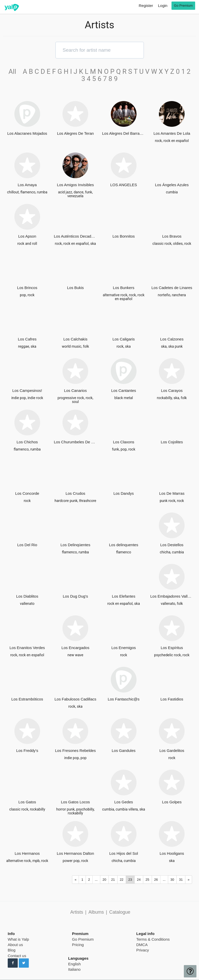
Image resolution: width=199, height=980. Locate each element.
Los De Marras (172, 493)
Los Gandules (124, 750)
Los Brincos (27, 288)
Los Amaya (27, 185)
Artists (77, 912)
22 (122, 880)
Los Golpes (172, 802)
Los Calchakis (75, 339)
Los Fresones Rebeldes (75, 750)
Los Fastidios (172, 699)
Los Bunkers (124, 288)
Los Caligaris (124, 339)
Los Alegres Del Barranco (124, 133)
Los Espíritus (172, 648)
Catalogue (120, 912)
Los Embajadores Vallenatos (172, 596)
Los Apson (27, 236)
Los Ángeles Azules (172, 185)
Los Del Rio (27, 545)
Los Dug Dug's (75, 596)
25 (147, 880)
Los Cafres (27, 339)
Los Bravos (172, 236)
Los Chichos (27, 442)
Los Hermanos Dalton (75, 853)
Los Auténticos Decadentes (76, 236)
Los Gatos (27, 802)
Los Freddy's (27, 750)
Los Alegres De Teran (75, 133)
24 (139, 880)
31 (181, 880)
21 (113, 880)
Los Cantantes (124, 390)
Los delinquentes (124, 545)
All (15, 71)
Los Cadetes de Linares (172, 288)
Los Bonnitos (124, 236)
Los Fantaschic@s (124, 699)
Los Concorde (27, 493)
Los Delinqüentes (75, 545)
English (74, 964)
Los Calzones (172, 339)
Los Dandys (124, 493)
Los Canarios (75, 390)
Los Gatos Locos (75, 802)
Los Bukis (75, 288)
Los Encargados (75, 648)
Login (163, 6)
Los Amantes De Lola (172, 133)
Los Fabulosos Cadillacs (75, 699)
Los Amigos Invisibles (75, 185)
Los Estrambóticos (27, 699)
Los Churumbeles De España (76, 442)
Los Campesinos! (27, 390)
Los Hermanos (27, 853)
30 (172, 880)
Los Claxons (124, 442)
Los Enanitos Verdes (27, 648)
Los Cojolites (172, 442)
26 (156, 880)
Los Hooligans (172, 853)
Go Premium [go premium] (183, 6)
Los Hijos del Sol (124, 853)
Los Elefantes (124, 596)
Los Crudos (75, 493)
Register (146, 6)
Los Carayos (172, 390)
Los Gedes (124, 802)
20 (104, 880)
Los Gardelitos (172, 750)
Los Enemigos (124, 648)
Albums (96, 912)
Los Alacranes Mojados (27, 133)
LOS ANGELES (124, 185)
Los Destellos (172, 545)
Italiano (74, 969)
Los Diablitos (27, 596)
